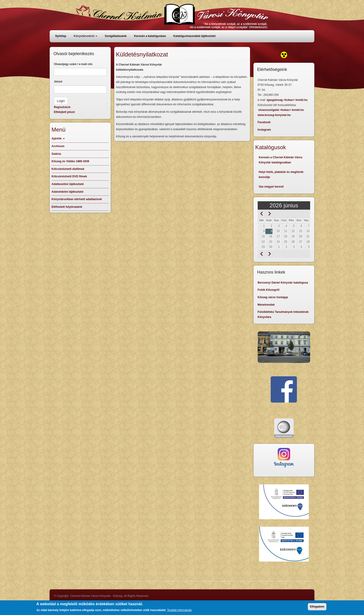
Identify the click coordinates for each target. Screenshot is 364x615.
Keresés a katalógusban (150, 36)
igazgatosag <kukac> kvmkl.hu (288, 100)
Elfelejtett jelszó (64, 112)
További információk (179, 612)
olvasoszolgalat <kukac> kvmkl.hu (281, 110)
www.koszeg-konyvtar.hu (274, 115)
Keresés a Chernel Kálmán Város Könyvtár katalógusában (281, 160)
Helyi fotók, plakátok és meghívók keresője (281, 175)
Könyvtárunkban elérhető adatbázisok (77, 199)
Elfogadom (317, 608)
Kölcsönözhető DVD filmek (69, 176)
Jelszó (58, 82)
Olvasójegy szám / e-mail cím (73, 64)
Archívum (58, 146)
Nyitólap (61, 36)
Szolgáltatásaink (116, 36)
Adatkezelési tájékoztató (68, 184)
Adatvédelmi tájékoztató (67, 192)
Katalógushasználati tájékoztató (195, 36)
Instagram (264, 130)
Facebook (264, 122)
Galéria (56, 154)
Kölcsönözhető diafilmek (68, 169)
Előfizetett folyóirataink (67, 207)
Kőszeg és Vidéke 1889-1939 (70, 161)
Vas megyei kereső (271, 187)
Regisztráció (62, 107)
